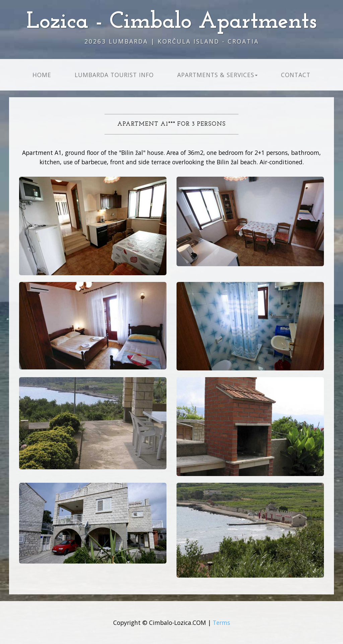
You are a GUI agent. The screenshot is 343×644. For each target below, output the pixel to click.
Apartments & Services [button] (217, 75)
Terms (221, 623)
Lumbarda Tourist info (114, 75)
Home (42, 75)
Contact (296, 75)
